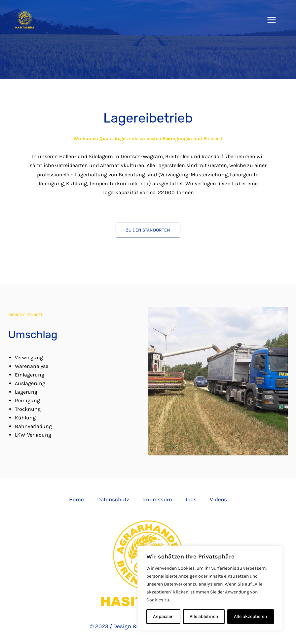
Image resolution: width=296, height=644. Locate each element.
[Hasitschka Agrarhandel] (25, 20)
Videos (219, 499)
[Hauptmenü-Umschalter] (272, 20)
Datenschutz (113, 499)
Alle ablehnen (204, 616)
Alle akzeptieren (251, 616)
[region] (210, 588)
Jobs (191, 499)
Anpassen (163, 616)
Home (76, 499)
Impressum (157, 499)
